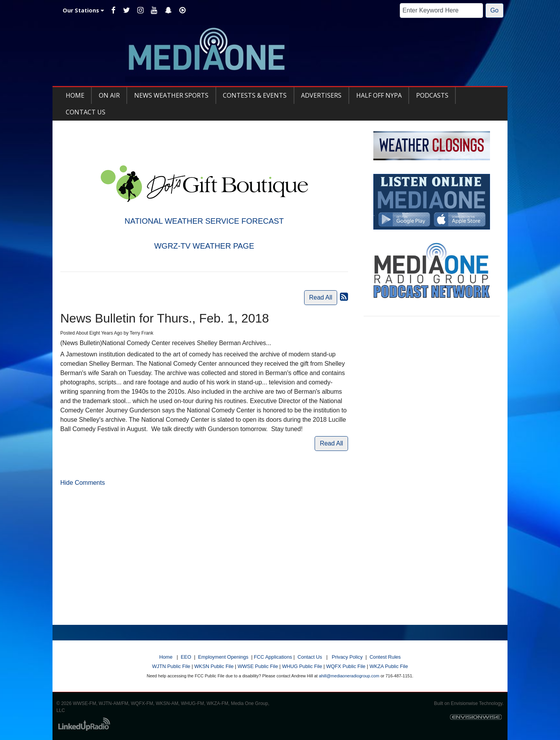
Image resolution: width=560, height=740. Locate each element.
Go (494, 10)
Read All (321, 297)
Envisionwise (464, 703)
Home (166, 657)
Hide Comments (83, 483)
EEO (186, 657)
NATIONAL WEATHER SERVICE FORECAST (204, 221)
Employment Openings (223, 657)
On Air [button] (109, 95)
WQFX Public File (346, 666)
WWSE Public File (258, 666)
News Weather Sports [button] (171, 95)
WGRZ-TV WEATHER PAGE (204, 246)
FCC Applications (273, 657)
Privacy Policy (347, 657)
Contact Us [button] (86, 112)
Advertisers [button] (321, 95)
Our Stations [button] (83, 10)
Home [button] (75, 95)
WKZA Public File (389, 666)
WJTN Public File (171, 666)
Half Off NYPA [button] (379, 95)
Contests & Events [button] (255, 95)
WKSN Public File (214, 666)
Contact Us (310, 657)
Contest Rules (385, 657)
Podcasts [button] (432, 95)
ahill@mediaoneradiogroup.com (349, 676)
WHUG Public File (302, 666)
